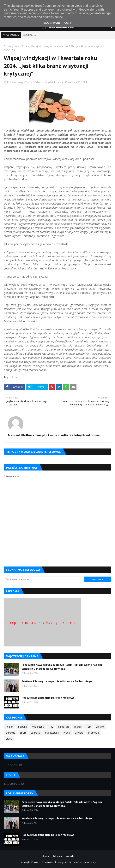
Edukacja (36, 733)
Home (45, 856)
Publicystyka (52, 733)
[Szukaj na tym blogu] (44, 579)
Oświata (79, 733)
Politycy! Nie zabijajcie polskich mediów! (48, 698)
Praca (67, 733)
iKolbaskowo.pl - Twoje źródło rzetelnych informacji (67, 862)
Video (9, 739)
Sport (23, 733)
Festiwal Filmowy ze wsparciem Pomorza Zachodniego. (57, 681)
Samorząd (64, 727)
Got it (68, 23)
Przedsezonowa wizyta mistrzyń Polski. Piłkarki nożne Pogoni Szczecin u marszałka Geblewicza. (62, 667)
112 (51, 727)
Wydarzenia (38, 727)
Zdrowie (10, 733)
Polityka (22, 727)
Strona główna (12, 46)
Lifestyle (100, 727)
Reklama (57, 856)
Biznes (25, 46)
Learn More (52, 23)
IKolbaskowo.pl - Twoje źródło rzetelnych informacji (35, 82)
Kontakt (70, 856)
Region (10, 727)
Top (89, 727)
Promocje (94, 733)
